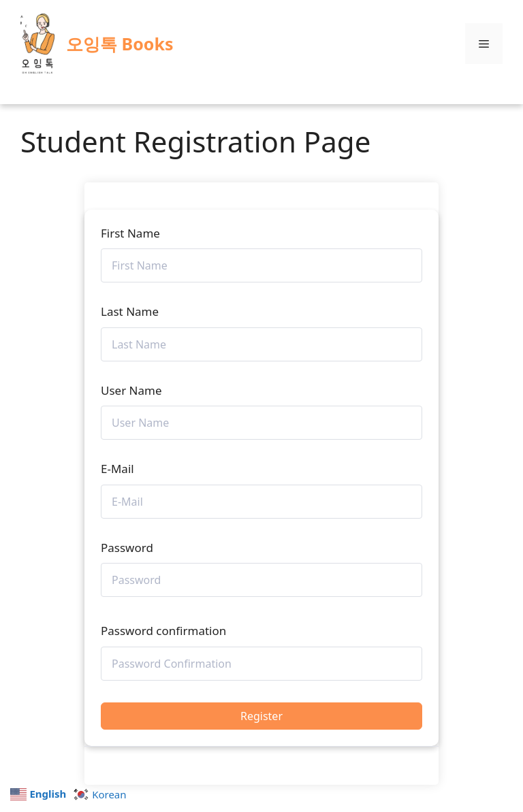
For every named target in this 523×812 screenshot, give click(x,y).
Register (261, 716)
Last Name (130, 311)
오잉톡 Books (120, 44)
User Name (131, 390)
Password (127, 548)
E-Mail (117, 469)
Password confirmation (163, 631)
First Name (130, 233)
